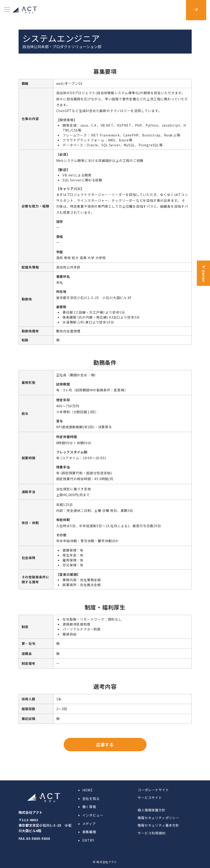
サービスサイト (150, 798)
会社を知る (91, 798)
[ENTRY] (203, 270)
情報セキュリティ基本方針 (158, 825)
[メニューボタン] (7, 10)
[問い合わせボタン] (196, 10)
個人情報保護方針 (151, 810)
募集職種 (89, 832)
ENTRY (88, 840)
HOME (88, 790)
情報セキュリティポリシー (158, 818)
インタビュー (93, 815)
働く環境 (89, 807)
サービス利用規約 (151, 833)
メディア (89, 824)
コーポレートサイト (153, 790)
